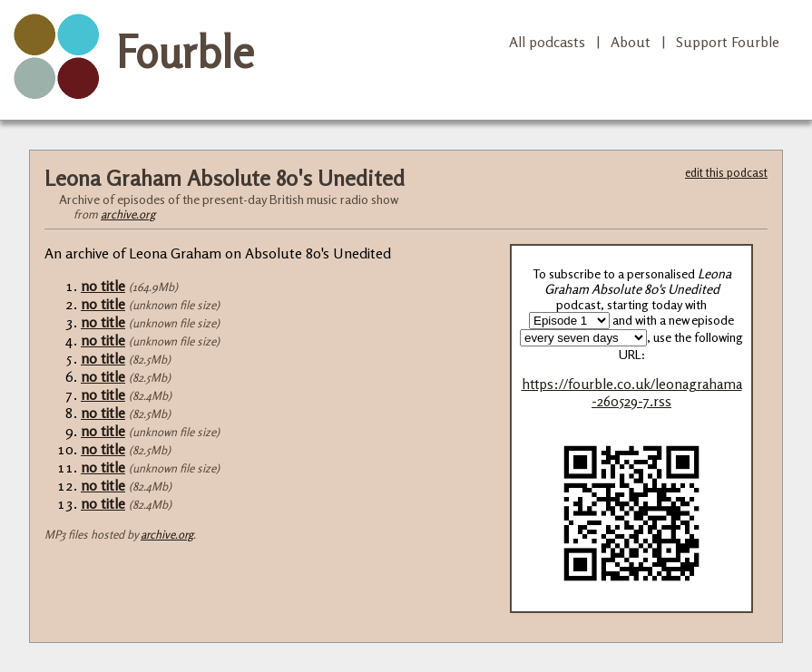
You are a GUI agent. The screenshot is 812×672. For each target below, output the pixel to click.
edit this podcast (726, 172)
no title (103, 286)
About (631, 42)
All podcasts (547, 42)
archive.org (128, 214)
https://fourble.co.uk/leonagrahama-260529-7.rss (632, 393)
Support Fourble (728, 42)
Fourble (185, 52)
